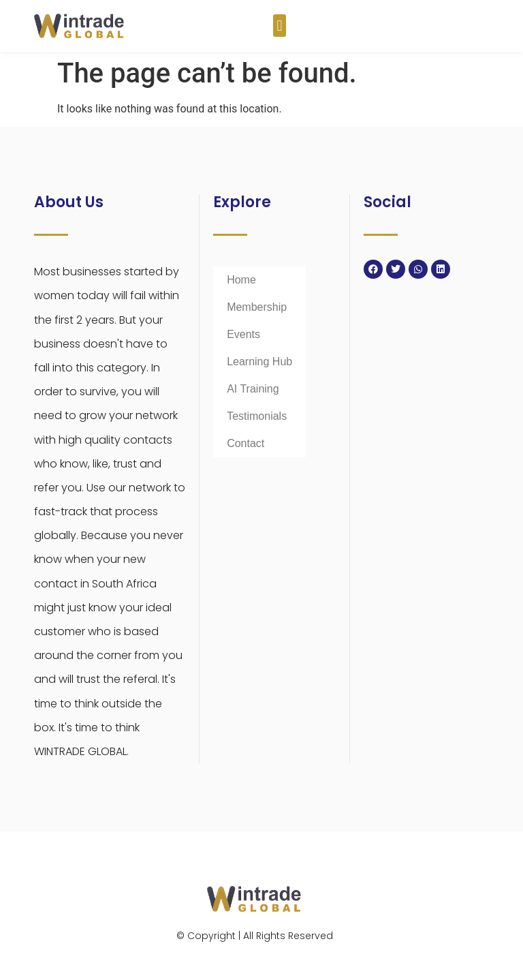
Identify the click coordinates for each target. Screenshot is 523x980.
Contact (245, 443)
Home (241, 280)
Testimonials (257, 416)
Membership (257, 307)
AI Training (253, 389)
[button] (280, 26)
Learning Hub (259, 362)
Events (243, 334)
